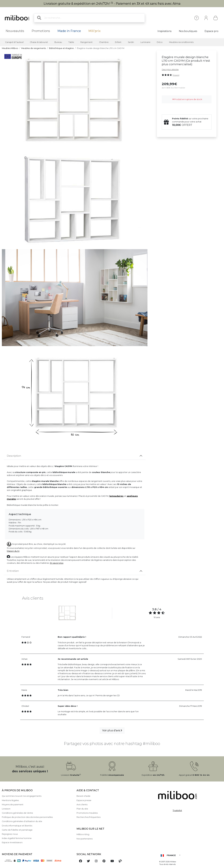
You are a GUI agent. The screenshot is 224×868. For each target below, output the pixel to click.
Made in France (69, 31)
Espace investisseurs (12, 842)
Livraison (6, 809)
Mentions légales (10, 800)
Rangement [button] (86, 42)
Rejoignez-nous (10, 834)
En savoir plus (57, 563)
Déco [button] (160, 42)
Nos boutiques (188, 31)
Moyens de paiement (13, 805)
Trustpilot (177, 810)
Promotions (41, 31)
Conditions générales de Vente (17, 813)
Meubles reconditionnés (181, 42)
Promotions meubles (87, 813)
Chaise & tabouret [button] (39, 42)
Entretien (13, 571)
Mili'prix (94, 31)
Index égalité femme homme (17, 838)
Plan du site (82, 809)
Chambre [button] (104, 42)
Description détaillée (170, 69)
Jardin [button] (131, 42)
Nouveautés (15, 31)
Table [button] (71, 42)
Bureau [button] (58, 42)
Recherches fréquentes (89, 817)
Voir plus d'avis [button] (112, 730)
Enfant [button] (118, 42)
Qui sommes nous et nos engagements (22, 796)
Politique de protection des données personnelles (27, 817)
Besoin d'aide (83, 796)
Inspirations (164, 31)
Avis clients (82, 805)
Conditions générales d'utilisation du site (22, 821)
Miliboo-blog (83, 834)
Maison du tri (13, 551)
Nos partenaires (85, 839)
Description (14, 456)
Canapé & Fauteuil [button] (14, 42)
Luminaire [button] (145, 42)
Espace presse (84, 800)
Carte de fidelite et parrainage (17, 830)
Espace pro (211, 31)
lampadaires (116, 496)
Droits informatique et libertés (17, 826)
